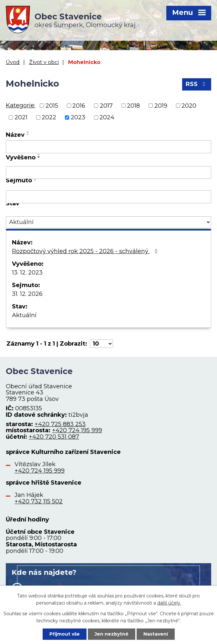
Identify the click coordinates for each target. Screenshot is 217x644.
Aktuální (24, 315)
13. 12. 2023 (27, 273)
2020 (189, 105)
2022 (49, 117)
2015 (52, 105)
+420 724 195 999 (77, 430)
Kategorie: (21, 105)
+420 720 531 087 (54, 437)
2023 (78, 117)
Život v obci (44, 62)
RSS (197, 84)
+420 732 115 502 (39, 501)
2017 (106, 105)
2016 (79, 105)
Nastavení (156, 634)
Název (15, 135)
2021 (21, 117)
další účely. (169, 603)
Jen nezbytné (112, 634)
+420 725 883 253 (60, 424)
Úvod (13, 62)
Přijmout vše (65, 634)
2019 (161, 105)
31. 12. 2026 (27, 294)
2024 (107, 117)
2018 (133, 105)
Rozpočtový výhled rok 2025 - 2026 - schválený (86, 251)
